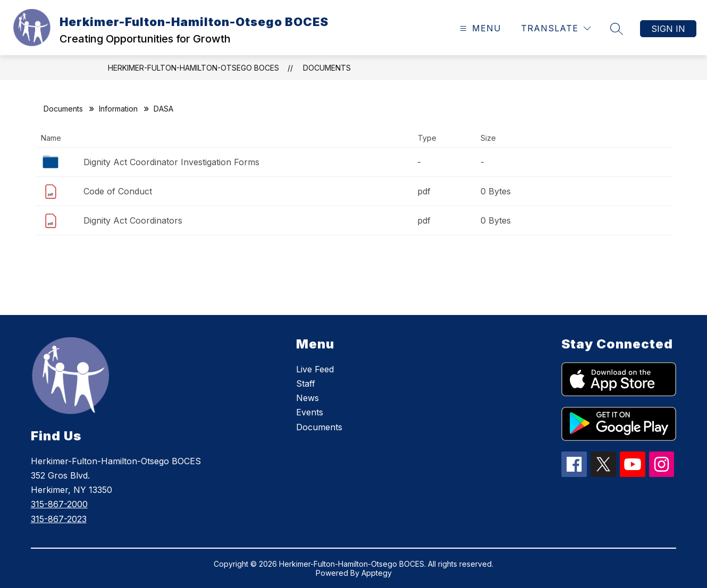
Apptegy (377, 573)
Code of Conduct (118, 191)
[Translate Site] (556, 28)
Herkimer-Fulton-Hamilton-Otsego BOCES (193, 68)
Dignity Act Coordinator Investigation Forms (171, 162)
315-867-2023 (59, 519)
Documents (327, 68)
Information (118, 109)
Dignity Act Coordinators (133, 220)
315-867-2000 (59, 504)
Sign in (668, 29)
